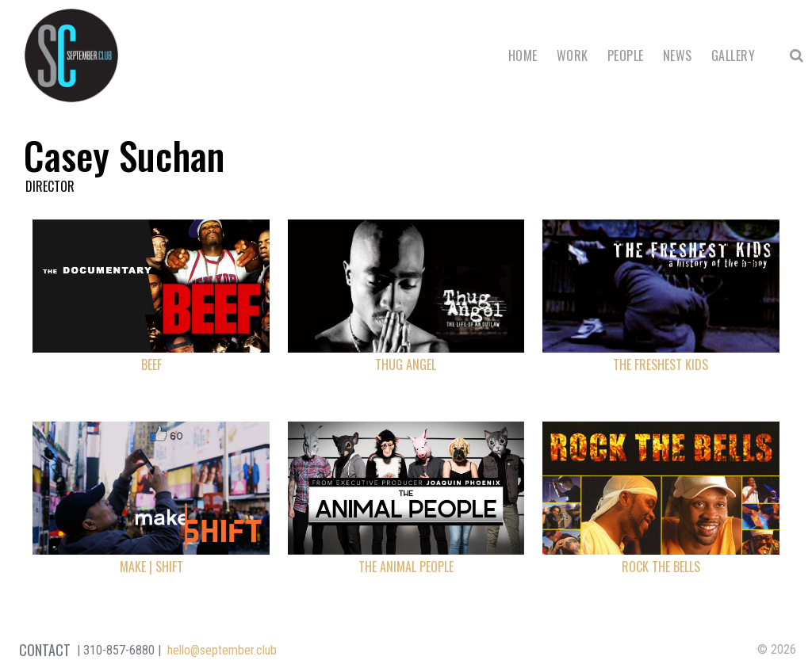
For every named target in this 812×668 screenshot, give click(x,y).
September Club (71, 55)
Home (523, 55)
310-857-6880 (119, 650)
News (678, 55)
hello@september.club (222, 650)
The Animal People (406, 567)
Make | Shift (151, 567)
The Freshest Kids (661, 365)
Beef (151, 365)
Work (573, 55)
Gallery (733, 55)
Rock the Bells (661, 567)
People (626, 55)
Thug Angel (406, 365)
